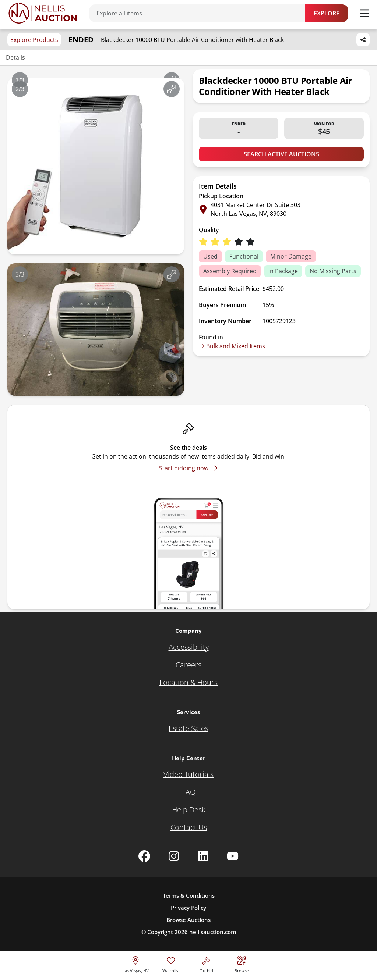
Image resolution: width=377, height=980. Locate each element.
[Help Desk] (189, 810)
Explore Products (34, 40)
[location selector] (136, 964)
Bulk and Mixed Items (232, 346)
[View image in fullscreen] (172, 89)
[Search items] (201, 13)
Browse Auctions (188, 920)
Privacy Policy (188, 908)
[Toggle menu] (364, 13)
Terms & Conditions (189, 895)
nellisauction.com (213, 932)
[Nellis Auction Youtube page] (233, 856)
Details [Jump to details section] (15, 57)
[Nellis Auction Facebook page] (144, 856)
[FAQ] (189, 792)
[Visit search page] (242, 964)
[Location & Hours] (188, 683)
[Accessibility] (189, 647)
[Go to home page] (43, 13)
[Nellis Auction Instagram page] (174, 856)
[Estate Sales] (188, 728)
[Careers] (188, 665)
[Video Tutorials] (188, 774)
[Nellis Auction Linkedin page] (203, 856)
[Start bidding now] (188, 468)
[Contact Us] (189, 827)
